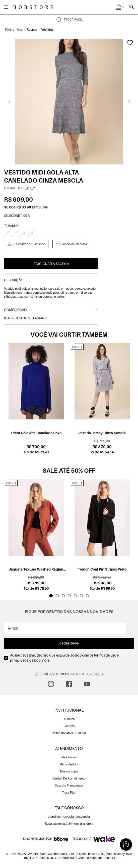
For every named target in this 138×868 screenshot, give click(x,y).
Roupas (32, 30)
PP (8, 233)
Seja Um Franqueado (69, 785)
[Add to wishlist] (130, 43)
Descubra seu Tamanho (29, 244)
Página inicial (14, 30)
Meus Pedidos (69, 764)
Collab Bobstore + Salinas (69, 733)
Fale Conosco (69, 757)
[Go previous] (9, 101)
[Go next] (129, 101)
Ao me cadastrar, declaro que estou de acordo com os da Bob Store (64, 658)
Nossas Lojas (69, 771)
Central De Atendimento (69, 778)
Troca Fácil (69, 792)
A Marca (69, 719)
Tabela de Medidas (74, 244)
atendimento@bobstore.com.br (69, 817)
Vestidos (47, 30)
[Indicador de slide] (51, 596)
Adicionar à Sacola (51, 264)
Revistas (69, 726)
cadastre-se (69, 643)
